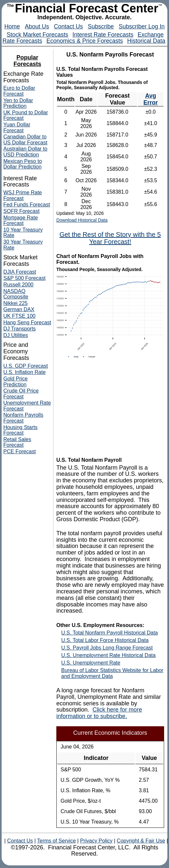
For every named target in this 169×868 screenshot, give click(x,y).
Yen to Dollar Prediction (18, 103)
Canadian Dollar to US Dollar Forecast (25, 140)
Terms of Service (56, 841)
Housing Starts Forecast (20, 430)
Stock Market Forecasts (37, 35)
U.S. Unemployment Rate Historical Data (108, 655)
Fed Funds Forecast (27, 205)
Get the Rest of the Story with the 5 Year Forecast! (110, 238)
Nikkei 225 (15, 303)
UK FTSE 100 (19, 316)
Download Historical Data (82, 220)
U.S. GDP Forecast (26, 366)
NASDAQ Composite (16, 294)
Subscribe (101, 26)
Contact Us (68, 26)
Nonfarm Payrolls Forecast (23, 418)
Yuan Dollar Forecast (17, 128)
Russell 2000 (18, 285)
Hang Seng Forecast (27, 322)
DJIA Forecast (20, 272)
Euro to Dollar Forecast (19, 91)
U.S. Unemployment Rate (91, 663)
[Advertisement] (110, 409)
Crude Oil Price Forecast (21, 394)
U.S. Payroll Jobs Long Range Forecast (107, 648)
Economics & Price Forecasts (84, 41)
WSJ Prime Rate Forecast (22, 195)
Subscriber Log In (142, 26)
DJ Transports (20, 329)
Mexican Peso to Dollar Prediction (22, 164)
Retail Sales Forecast (17, 442)
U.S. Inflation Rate (24, 372)
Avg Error (150, 99)
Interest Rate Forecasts (103, 35)
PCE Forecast (20, 451)
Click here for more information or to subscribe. (99, 713)
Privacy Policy (96, 841)
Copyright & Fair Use (141, 841)
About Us (37, 26)
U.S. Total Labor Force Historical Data (105, 640)
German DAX (19, 309)
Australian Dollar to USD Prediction (25, 152)
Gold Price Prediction (15, 382)
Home (12, 26)
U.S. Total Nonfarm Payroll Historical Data (110, 633)
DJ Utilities (16, 335)
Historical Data (146, 41)
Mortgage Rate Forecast (21, 221)
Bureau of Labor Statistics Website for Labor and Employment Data (112, 673)
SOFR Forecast (21, 211)
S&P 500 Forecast (24, 278)
